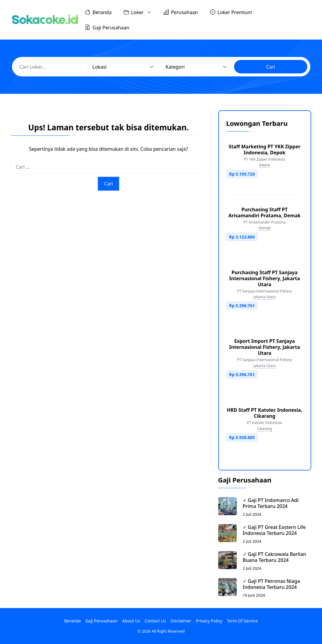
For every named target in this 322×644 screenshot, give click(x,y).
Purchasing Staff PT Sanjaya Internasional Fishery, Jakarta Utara (265, 278)
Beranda (98, 12)
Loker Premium (231, 12)
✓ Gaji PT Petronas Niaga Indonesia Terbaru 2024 (271, 584)
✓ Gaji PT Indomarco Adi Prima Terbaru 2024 (271, 503)
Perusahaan (181, 12)
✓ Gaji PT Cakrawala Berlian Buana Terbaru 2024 (274, 557)
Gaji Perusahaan (107, 27)
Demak (265, 228)
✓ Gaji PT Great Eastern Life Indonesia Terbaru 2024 (274, 530)
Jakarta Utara (265, 297)
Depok (265, 165)
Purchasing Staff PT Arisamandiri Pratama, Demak (264, 212)
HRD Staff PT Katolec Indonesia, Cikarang (265, 413)
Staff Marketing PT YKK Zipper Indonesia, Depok (265, 150)
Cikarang (264, 429)
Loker (141, 12)
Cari (271, 67)
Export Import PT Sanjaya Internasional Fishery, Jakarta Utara (265, 347)
